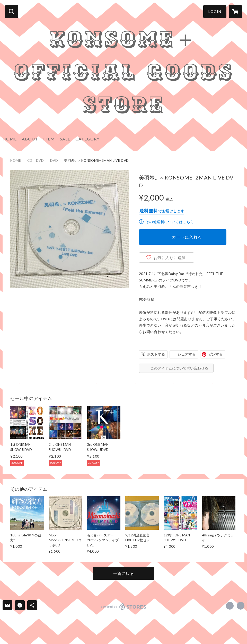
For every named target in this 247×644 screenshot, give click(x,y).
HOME (10, 139)
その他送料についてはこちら (170, 222)
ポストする (156, 354)
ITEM (49, 139)
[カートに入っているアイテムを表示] (235, 12)
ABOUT (30, 139)
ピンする (215, 354)
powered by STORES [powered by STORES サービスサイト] (124, 607)
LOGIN (215, 11)
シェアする (187, 354)
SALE (65, 139)
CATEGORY (87, 139)
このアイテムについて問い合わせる (179, 368)
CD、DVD (36, 160)
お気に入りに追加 (170, 258)
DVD (54, 160)
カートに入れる (187, 237)
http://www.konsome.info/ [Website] (241, 606)
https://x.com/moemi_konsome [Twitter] (230, 606)
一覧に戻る (123, 573)
